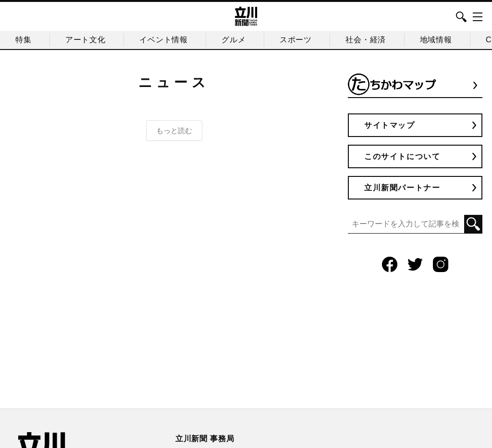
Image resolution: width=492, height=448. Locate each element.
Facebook (390, 264)
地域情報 (436, 40)
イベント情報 (164, 40)
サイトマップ (390, 125)
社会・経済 (366, 40)
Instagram (441, 264)
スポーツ (296, 40)
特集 (24, 40)
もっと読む (174, 131)
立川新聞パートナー (402, 188)
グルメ (234, 40)
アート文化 (86, 40)
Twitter (415, 264)
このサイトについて (402, 156)
